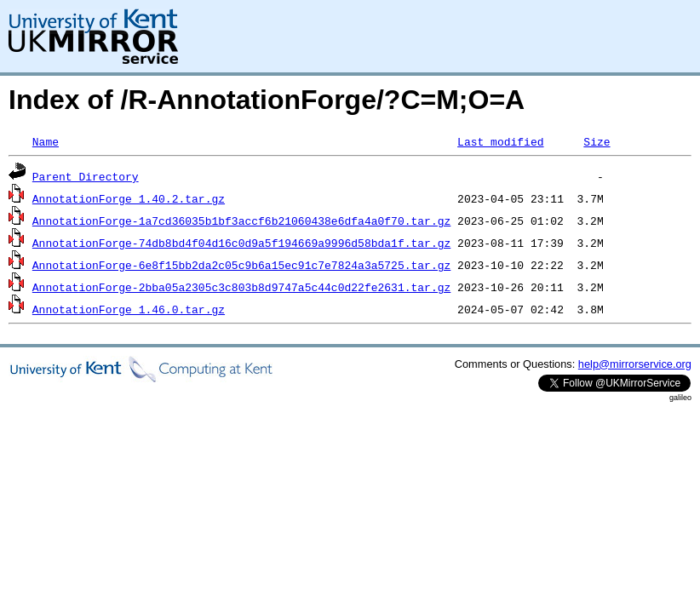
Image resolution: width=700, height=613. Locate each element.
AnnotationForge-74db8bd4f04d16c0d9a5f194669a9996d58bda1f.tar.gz (241, 243)
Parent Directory (86, 176)
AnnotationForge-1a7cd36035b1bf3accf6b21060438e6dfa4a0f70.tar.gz (241, 221)
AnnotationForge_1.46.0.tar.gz (129, 309)
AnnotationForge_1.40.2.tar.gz (129, 198)
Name (46, 141)
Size (597, 141)
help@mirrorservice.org (635, 364)
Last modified (500, 141)
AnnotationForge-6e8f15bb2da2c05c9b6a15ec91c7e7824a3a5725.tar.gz (241, 265)
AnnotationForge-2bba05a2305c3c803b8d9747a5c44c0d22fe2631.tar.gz (241, 287)
